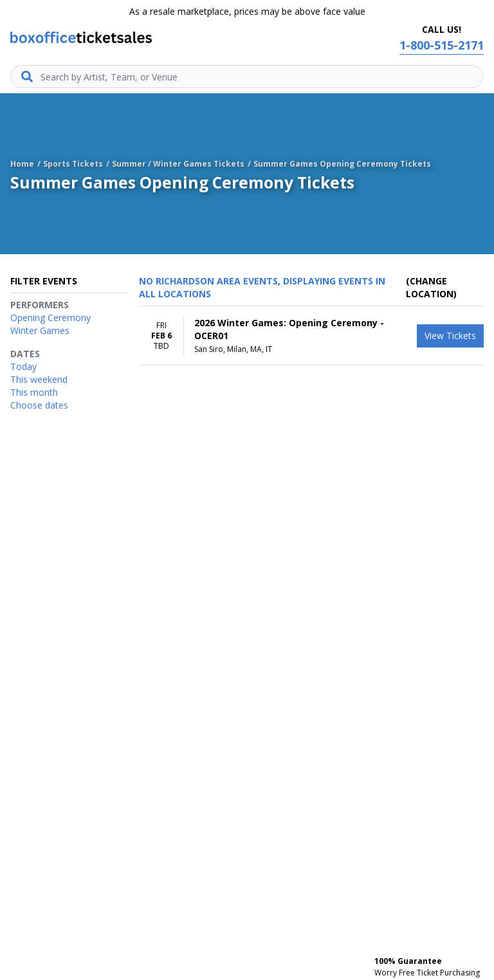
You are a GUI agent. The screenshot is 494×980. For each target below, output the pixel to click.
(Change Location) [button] (431, 287)
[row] (311, 336)
